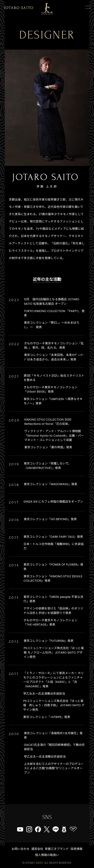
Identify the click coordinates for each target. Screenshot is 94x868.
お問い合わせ (21, 849)
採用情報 (76, 849)
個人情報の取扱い (47, 855)
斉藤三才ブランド (57, 849)
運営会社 (37, 849)
